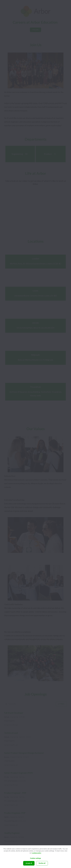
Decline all (42, 863)
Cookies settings (35, 858)
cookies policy (37, 853)
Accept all (29, 863)
